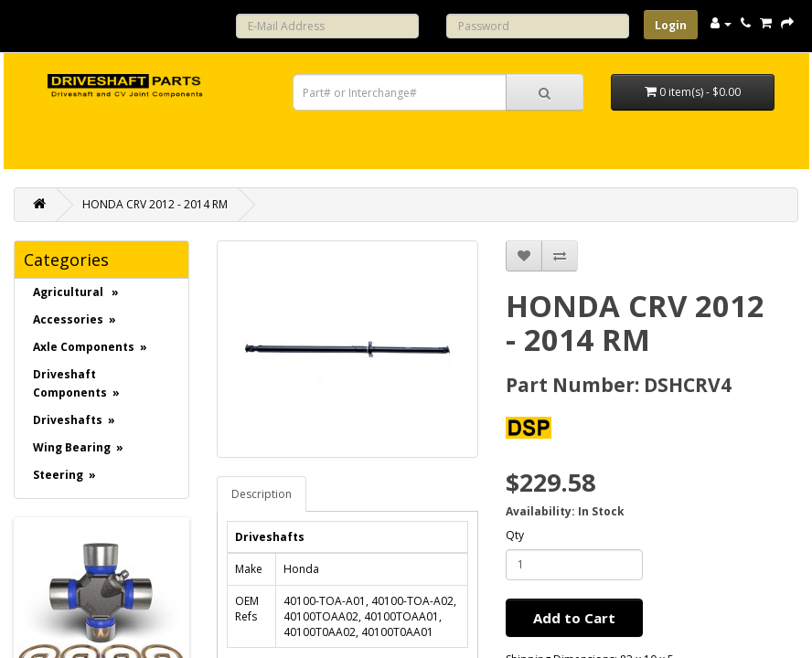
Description (262, 494)
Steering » (64, 475)
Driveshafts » (74, 420)
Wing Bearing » (78, 447)
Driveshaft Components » (76, 383)
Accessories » (75, 319)
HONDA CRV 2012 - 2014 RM (155, 204)
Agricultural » (76, 292)
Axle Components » (90, 347)
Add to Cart (574, 618)
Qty (515, 535)
